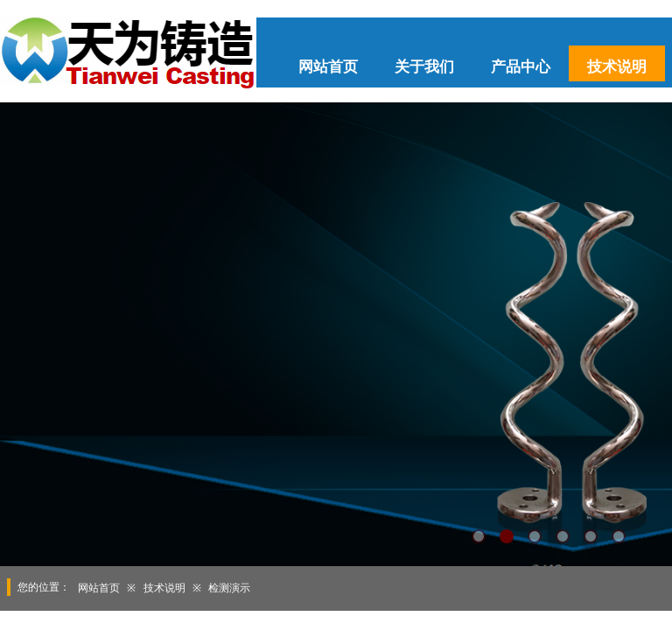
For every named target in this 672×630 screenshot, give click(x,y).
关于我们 (424, 67)
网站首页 (328, 67)
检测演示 (229, 588)
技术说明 (617, 67)
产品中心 (521, 67)
